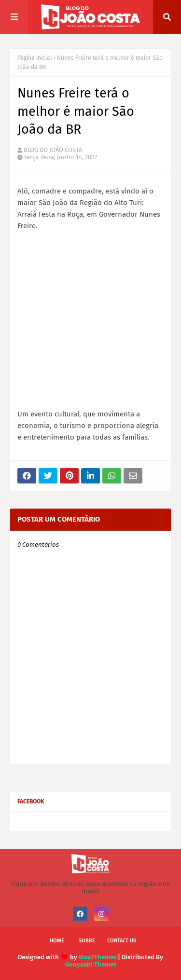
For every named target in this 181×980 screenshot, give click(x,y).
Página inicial (35, 58)
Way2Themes (97, 957)
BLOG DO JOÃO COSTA (53, 150)
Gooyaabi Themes (91, 964)
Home (57, 941)
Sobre (87, 941)
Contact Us (122, 941)
